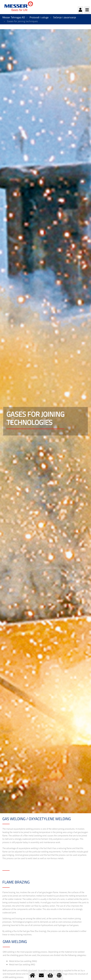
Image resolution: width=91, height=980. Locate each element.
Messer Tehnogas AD (14, 17)
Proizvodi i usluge (39, 17)
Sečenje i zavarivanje (65, 17)
